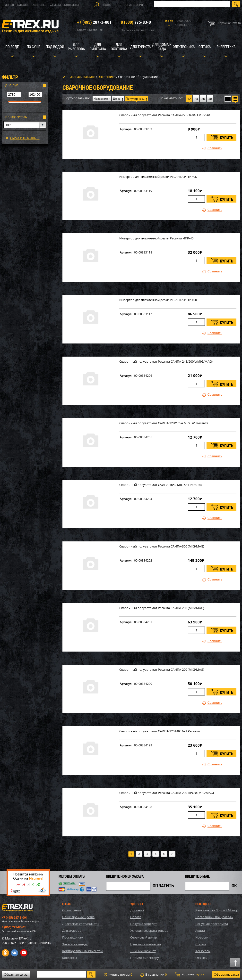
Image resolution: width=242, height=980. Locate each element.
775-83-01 (137, 22)
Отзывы (201, 958)
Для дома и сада (162, 47)
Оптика (205, 47)
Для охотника (119, 47)
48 (210, 99)
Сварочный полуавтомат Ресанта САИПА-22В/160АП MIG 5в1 (165, 115)
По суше (34, 47)
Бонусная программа (212, 924)
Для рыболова (76, 47)
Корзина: (190, 974)
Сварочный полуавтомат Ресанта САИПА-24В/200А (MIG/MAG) (166, 362)
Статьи (201, 944)
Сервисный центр (144, 937)
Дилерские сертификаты (81, 924)
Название (101, 99)
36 (203, 99)
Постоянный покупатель (214, 917)
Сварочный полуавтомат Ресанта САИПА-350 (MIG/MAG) (162, 546)
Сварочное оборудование (138, 77)
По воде (12, 47)
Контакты (71, 5)
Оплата (55, 5)
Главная (8, 5)
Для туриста (140, 47)
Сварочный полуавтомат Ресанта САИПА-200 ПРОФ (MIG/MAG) (167, 793)
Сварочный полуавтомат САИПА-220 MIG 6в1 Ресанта (160, 731)
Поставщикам (73, 937)
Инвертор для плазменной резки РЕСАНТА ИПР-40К (158, 177)
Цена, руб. (11, 85)
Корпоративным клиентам (82, 951)
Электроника (184, 47)
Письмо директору (145, 958)
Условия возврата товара (149, 931)
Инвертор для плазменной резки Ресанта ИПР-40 (156, 238)
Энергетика (226, 47)
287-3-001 (94, 22)
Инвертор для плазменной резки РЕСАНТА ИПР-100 (158, 300)
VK (15, 953)
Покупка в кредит (143, 924)
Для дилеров (72, 931)
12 (189, 99)
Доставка (39, 5)
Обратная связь (16, 974)
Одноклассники (5, 953)
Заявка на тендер (75, 944)
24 (196, 99)
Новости (202, 937)
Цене (117, 99)
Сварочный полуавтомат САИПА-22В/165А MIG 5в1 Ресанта (164, 423)
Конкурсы (203, 951)
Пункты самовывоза (146, 944)
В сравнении (153, 974)
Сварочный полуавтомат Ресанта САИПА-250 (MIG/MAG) (162, 608)
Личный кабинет (143, 951)
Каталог (23, 5)
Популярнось (135, 99)
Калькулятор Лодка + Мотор (217, 910)
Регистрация (133, 5)
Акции (200, 931)
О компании (72, 910)
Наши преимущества (78, 917)
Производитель (15, 117)
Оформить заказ (226, 974)
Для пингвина (98, 47)
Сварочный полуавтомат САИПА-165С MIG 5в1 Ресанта (160, 485)
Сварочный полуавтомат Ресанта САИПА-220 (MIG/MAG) (162, 670)
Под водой (55, 47)
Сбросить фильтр (25, 138)
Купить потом (118, 974)
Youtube (24, 953)
